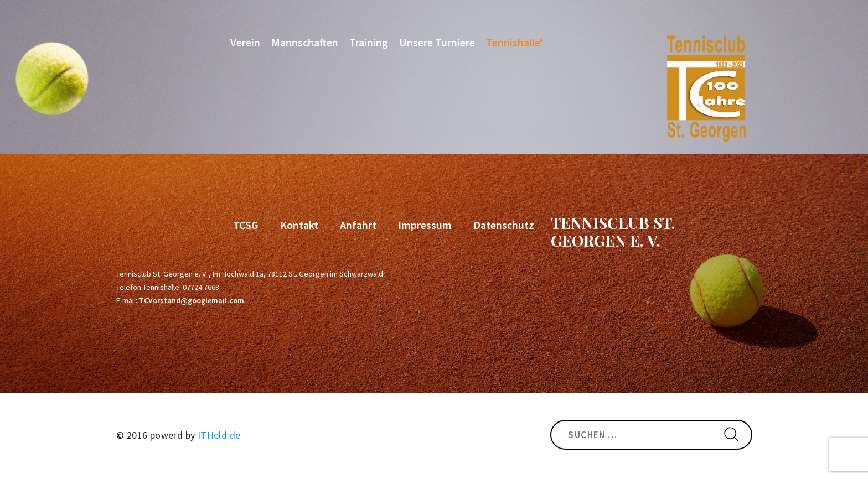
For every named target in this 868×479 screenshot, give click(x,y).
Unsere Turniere (437, 42)
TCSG (246, 225)
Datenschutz (504, 225)
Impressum (425, 225)
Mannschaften (305, 42)
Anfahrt (358, 225)
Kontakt (299, 225)
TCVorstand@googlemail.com (192, 300)
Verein (245, 42)
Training (369, 42)
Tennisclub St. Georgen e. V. (613, 231)
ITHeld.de (219, 435)
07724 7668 (201, 287)
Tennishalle (513, 42)
